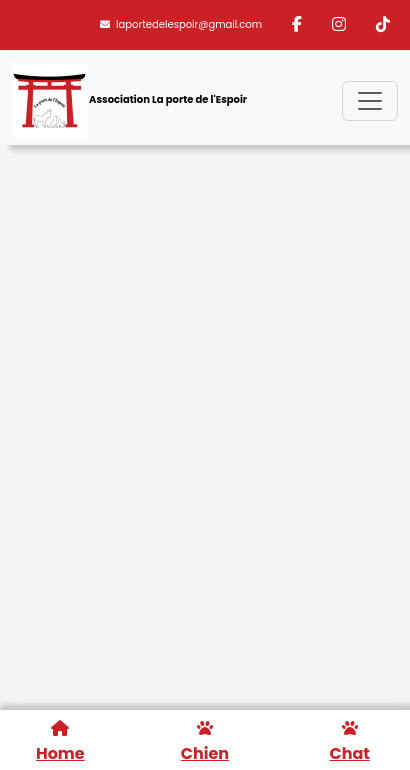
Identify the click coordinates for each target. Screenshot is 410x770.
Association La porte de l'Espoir (129, 100)
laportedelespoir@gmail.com (181, 24)
